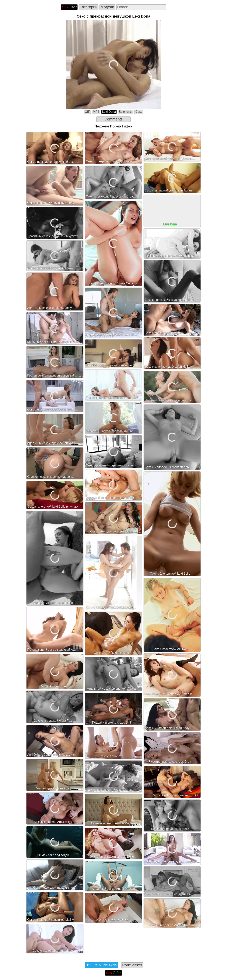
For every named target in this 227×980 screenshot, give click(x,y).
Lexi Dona (109, 112)
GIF (87, 112)
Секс (139, 112)
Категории (89, 7)
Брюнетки (126, 112)
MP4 (96, 112)
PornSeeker (132, 965)
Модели (107, 7)
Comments (114, 119)
